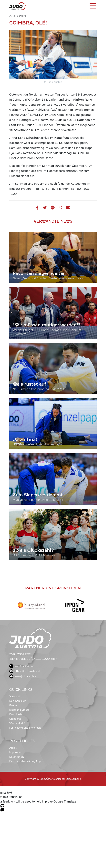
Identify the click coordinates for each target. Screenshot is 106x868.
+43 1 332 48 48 (22, 666)
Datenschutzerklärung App (25, 761)
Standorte (15, 719)
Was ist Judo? (17, 723)
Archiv (13, 748)
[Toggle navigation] (93, 6)
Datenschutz (17, 757)
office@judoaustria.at (25, 671)
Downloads (16, 714)
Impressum (16, 752)
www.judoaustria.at (23, 676)
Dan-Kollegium (18, 701)
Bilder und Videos (19, 710)
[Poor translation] (2, 808)
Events (13, 705)
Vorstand (14, 697)
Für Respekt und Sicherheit (25, 728)
